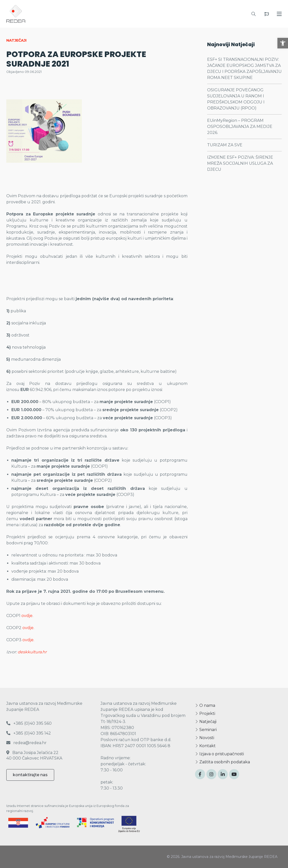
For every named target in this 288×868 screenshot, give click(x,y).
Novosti (205, 738)
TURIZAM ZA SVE (225, 145)
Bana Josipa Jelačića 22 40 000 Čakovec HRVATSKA (34, 755)
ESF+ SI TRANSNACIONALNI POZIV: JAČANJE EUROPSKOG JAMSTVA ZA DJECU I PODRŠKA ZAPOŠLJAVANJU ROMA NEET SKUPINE (244, 68)
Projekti (205, 713)
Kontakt (205, 746)
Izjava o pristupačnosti (219, 754)
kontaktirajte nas (30, 775)
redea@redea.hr (26, 743)
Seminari (206, 730)
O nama (205, 705)
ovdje (27, 616)
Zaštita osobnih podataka (222, 762)
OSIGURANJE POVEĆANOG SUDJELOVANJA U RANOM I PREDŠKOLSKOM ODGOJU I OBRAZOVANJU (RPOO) (236, 99)
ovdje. (28, 628)
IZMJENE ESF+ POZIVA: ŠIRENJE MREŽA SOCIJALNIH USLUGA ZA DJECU (240, 163)
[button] (283, 43)
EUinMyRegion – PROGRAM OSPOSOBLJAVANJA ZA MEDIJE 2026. (240, 127)
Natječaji (206, 722)
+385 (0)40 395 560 (29, 723)
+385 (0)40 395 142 (29, 733)
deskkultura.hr (32, 652)
